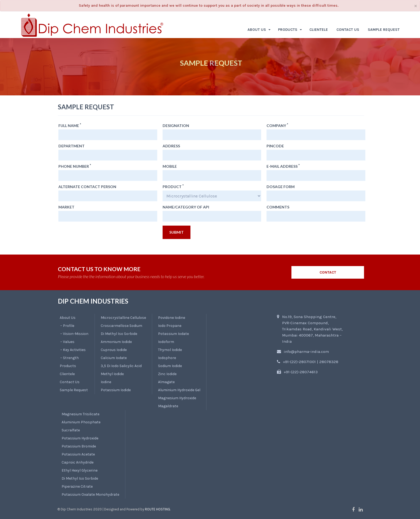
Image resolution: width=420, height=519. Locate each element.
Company (277, 126)
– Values (67, 342)
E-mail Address (283, 166)
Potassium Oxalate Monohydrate (90, 494)
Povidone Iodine (172, 318)
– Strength (70, 358)
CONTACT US (348, 30)
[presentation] (99, 236)
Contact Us (70, 382)
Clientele (67, 374)
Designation (176, 126)
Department (72, 146)
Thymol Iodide (170, 350)
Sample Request (74, 390)
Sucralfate (71, 430)
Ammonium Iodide (116, 342)
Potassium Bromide (79, 446)
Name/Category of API (186, 207)
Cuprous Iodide (114, 350)
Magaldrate (168, 406)
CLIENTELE (319, 30)
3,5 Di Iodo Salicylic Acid (121, 366)
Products (68, 366)
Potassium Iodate (173, 334)
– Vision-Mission (74, 334)
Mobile (170, 166)
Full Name (70, 126)
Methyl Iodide (112, 374)
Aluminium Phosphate (81, 422)
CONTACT (328, 272)
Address (171, 146)
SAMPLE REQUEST (384, 30)
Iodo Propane (170, 326)
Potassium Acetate (78, 454)
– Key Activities (73, 350)
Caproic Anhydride (78, 462)
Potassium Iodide (116, 390)
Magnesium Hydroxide (177, 398)
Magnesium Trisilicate (80, 414)
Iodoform (166, 342)
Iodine (106, 382)
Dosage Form (281, 187)
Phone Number (75, 166)
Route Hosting (157, 509)
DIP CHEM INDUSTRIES (93, 301)
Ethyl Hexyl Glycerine (80, 470)
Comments (278, 207)
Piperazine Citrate (77, 486)
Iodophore (167, 358)
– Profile (67, 326)
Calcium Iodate (114, 358)
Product (173, 187)
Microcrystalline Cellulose (123, 318)
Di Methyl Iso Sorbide (119, 334)
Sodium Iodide (170, 366)
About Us (68, 318)
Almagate (166, 382)
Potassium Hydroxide (80, 438)
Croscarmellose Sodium (121, 326)
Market (66, 207)
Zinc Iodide (167, 374)
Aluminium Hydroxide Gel (179, 390)
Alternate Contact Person (87, 187)
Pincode (275, 146)
